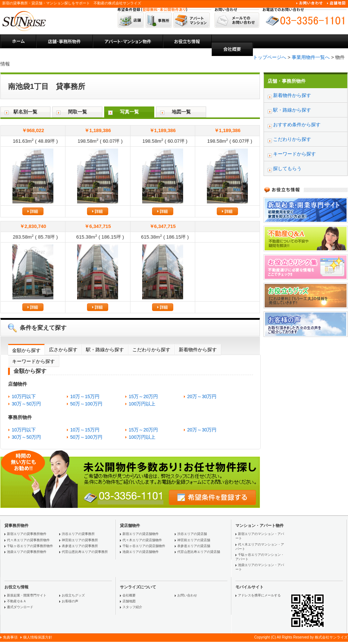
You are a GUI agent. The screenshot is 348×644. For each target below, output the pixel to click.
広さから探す (63, 350)
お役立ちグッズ (73, 595)
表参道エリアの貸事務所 (80, 546)
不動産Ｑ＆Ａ (17, 601)
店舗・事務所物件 (287, 81)
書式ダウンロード (20, 607)
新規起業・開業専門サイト (27, 595)
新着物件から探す (198, 350)
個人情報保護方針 (38, 637)
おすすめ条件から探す (297, 125)
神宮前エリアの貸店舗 (194, 540)
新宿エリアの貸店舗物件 (141, 534)
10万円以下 (24, 396)
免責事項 (10, 637)
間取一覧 (77, 112)
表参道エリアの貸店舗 (194, 546)
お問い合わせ (187, 595)
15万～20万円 (143, 396)
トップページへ (270, 57)
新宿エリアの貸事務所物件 (27, 534)
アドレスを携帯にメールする (259, 595)
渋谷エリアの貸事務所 (78, 534)
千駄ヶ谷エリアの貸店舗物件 (144, 546)
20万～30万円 (202, 396)
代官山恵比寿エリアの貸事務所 (85, 552)
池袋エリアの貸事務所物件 (27, 552)
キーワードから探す (33, 361)
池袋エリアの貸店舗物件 (141, 552)
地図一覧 (181, 112)
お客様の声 (70, 601)
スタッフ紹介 (132, 607)
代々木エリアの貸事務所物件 (28, 540)
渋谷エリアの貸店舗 (192, 534)
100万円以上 (142, 404)
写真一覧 (129, 112)
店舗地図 (129, 601)
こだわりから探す (151, 350)
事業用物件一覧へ (311, 57)
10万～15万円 (85, 396)
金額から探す (26, 350)
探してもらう (287, 169)
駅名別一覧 (25, 112)
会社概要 (129, 595)
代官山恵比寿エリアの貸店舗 (199, 552)
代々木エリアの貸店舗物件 (142, 540)
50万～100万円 (86, 404)
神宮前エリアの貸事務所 (80, 540)
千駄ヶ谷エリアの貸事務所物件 (30, 546)
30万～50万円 (26, 404)
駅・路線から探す (105, 350)
